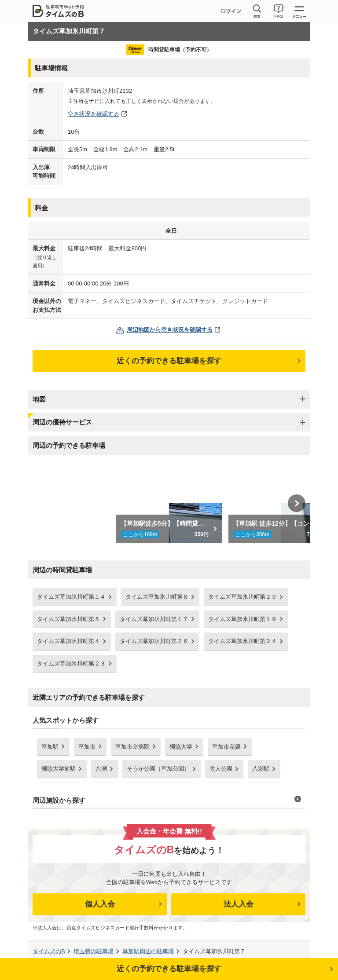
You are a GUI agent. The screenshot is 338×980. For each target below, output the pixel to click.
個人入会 (100, 904)
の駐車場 (94, 951)
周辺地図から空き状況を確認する (170, 330)
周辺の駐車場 (148, 951)
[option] (169, 503)
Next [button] (297, 503)
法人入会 (239, 904)
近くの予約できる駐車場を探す (169, 361)
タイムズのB (49, 951)
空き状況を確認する (94, 114)
